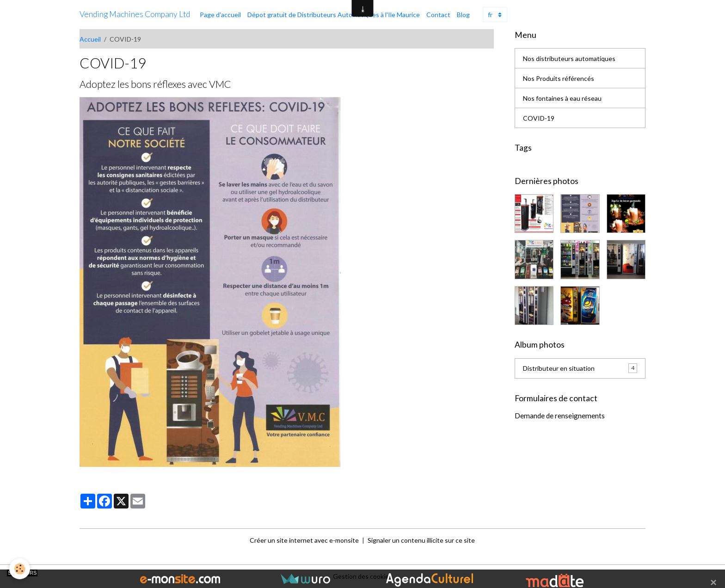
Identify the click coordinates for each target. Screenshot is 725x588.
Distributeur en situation (580, 368)
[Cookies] (20, 569)
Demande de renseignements (560, 416)
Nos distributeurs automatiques (569, 58)
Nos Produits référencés (559, 78)
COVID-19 (539, 118)
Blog (463, 15)
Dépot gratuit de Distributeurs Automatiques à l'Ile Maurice (334, 15)
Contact (438, 15)
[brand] (135, 14)
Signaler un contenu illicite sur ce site (421, 540)
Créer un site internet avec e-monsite (304, 540)
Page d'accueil (220, 15)
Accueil (90, 39)
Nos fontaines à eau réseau (562, 98)
